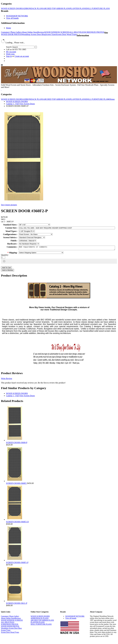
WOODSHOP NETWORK (17, 16)
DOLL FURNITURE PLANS (98, 8)
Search (9, 47)
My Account (11, 52)
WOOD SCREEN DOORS (12, 8)
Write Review (7, 379)
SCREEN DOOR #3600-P (17, 443)
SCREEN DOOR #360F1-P (17, 563)
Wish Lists (10, 54)
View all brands (12, 18)
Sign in (9, 56)
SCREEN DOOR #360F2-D (17, 522)
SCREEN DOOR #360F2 (16, 484)
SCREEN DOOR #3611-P (17, 604)
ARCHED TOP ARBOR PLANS (57, 8)
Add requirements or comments (67, 248)
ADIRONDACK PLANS (33, 8)
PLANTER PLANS (78, 8)
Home (8, 28)
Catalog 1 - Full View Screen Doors (20, 104)
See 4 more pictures (9, 205)
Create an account (22, 56)
